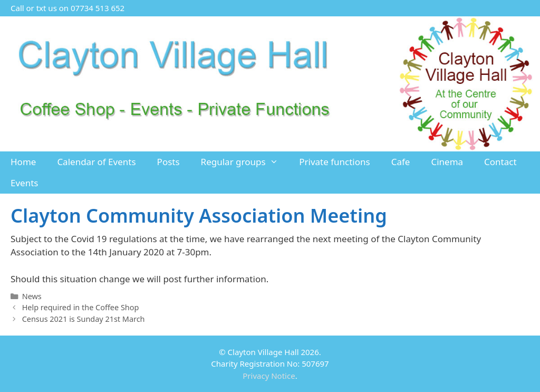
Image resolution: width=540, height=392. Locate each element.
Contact (500, 162)
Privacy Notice (269, 376)
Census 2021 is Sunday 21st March (84, 319)
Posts (168, 162)
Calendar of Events (96, 162)
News (32, 296)
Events (24, 183)
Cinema (447, 162)
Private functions (335, 162)
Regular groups (245, 162)
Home (23, 162)
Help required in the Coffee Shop (81, 307)
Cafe (401, 162)
